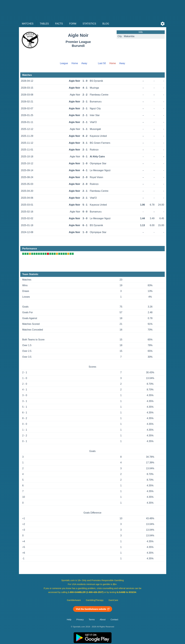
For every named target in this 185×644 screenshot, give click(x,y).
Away (84, 63)
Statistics (89, 24)
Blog (106, 24)
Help (69, 620)
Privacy (80, 620)
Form (73, 24)
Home (75, 63)
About (103, 620)
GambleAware (74, 600)
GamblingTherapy (95, 600)
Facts (59, 24)
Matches (28, 24)
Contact (114, 620)
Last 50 (102, 63)
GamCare (113, 600)
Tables (44, 24)
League (64, 63)
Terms (92, 620)
